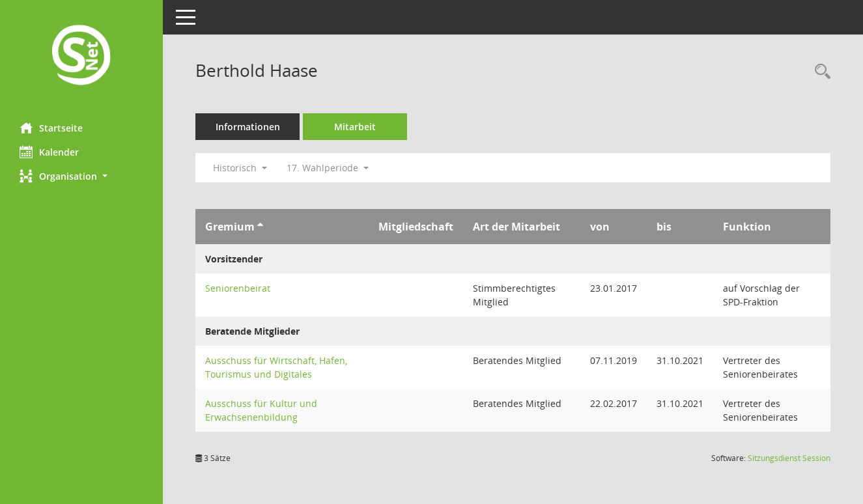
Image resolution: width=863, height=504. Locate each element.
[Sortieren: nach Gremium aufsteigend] (260, 227)
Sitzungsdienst (789, 458)
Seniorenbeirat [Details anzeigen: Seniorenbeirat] (238, 288)
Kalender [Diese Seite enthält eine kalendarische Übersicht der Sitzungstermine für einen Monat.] (49, 152)
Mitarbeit (355, 127)
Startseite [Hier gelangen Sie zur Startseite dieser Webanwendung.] (51, 128)
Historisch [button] (240, 168)
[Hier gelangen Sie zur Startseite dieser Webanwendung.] (81, 56)
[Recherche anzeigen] (819, 72)
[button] (81, 176)
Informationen (248, 127)
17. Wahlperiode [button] (328, 168)
